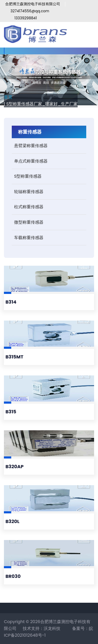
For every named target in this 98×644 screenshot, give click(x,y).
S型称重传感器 (28, 176)
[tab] (49, 146)
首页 (8, 97)
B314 (11, 302)
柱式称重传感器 (29, 207)
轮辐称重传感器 (29, 192)
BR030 (13, 576)
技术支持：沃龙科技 (42, 628)
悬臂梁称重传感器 (31, 146)
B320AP (15, 466)
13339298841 (26, 18)
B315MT (14, 357)
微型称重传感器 (29, 222)
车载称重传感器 (29, 238)
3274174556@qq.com (30, 11)
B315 (11, 412)
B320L (12, 521)
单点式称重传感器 (31, 161)
